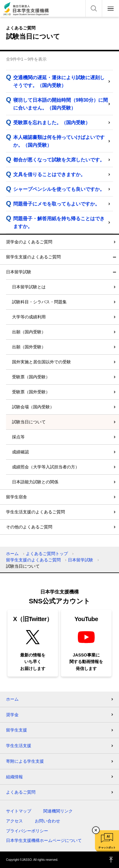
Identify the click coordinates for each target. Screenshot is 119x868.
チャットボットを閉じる (96, 830)
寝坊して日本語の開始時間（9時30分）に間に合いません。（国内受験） (61, 104)
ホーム (12, 554)
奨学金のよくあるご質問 (29, 242)
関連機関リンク (58, 811)
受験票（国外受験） (31, 392)
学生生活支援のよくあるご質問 (35, 512)
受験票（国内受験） (31, 377)
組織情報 (14, 777)
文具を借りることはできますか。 (49, 174)
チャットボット (107, 848)
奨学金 (12, 715)
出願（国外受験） (29, 347)
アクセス (14, 821)
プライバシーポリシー (27, 831)
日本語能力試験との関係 (35, 482)
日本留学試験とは (29, 287)
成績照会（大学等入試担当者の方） (46, 467)
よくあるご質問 (21, 792)
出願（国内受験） (29, 332)
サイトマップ (19, 811)
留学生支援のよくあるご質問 (33, 257)
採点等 (18, 437)
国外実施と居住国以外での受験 (41, 362)
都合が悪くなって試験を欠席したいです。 (59, 160)
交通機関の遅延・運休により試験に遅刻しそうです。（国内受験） (59, 81)
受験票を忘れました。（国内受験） (52, 123)
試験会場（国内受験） (33, 407)
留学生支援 (17, 730)
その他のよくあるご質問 (29, 527)
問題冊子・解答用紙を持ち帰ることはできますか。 (59, 222)
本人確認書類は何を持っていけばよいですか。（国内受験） (59, 141)
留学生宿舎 (17, 497)
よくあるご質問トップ (47, 554)
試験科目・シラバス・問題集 (39, 302)
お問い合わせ (47, 821)
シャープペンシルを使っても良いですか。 (59, 189)
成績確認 (20, 452)
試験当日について (29, 422)
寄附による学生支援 (25, 761)
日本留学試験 (19, 272)
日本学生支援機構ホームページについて (44, 840)
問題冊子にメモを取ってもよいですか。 (56, 204)
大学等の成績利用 (29, 317)
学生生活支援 (19, 746)
